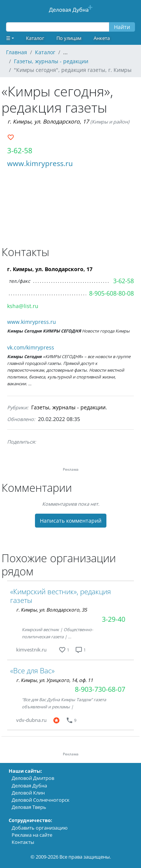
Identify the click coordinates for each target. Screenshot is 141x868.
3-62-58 (20, 150)
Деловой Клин (28, 793)
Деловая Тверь (29, 807)
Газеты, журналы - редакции (68, 407)
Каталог (35, 38)
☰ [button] (8, 38)
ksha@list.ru (23, 306)
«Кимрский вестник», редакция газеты (61, 596)
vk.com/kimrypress (31, 347)
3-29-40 (114, 619)
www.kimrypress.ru (40, 163)
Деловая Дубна (29, 786)
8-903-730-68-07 (100, 689)
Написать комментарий (71, 521)
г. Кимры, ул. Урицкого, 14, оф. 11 (55, 680)
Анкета (102, 38)
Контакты (23, 842)
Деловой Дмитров (33, 778)
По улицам (69, 38)
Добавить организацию (40, 828)
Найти (122, 27)
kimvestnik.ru (31, 650)
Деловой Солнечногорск (41, 800)
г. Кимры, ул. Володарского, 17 (48, 121)
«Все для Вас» (32, 670)
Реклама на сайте (32, 835)
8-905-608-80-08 (111, 293)
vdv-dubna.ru (31, 720)
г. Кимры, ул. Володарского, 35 (52, 610)
